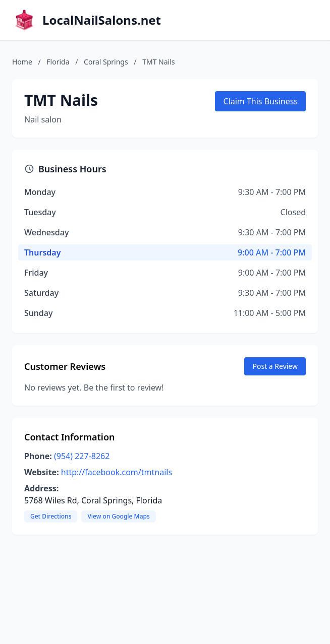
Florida (58, 62)
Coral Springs (106, 62)
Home (22, 62)
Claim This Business (260, 101)
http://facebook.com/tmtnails (117, 472)
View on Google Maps (118, 516)
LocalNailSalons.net (102, 20)
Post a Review (275, 366)
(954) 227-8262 (82, 456)
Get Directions (51, 516)
